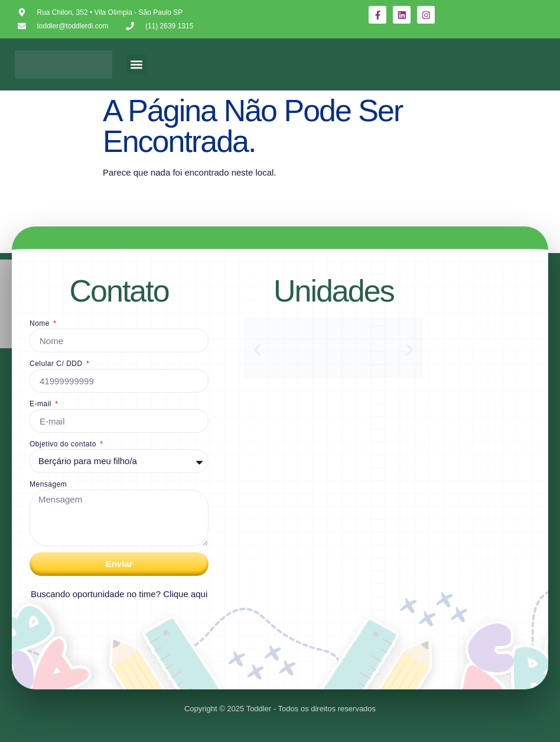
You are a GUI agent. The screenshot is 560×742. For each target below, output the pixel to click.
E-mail (42, 404)
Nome (41, 323)
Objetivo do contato (64, 444)
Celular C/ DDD (57, 364)
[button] (137, 64)
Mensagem (48, 484)
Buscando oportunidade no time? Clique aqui (119, 594)
